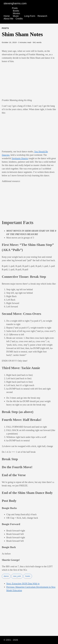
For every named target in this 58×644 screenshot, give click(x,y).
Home (7, 16)
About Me (8, 19)
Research (42, 16)
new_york (17, 576)
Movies (16, 13)
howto (28, 576)
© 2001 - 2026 (11, 640)
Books (16, 11)
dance (6, 576)
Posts (15, 8)
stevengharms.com (15, 3)
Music (16, 16)
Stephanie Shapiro (20, 158)
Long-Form (30, 16)
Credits (19, 19)
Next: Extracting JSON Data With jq (23, 584)
